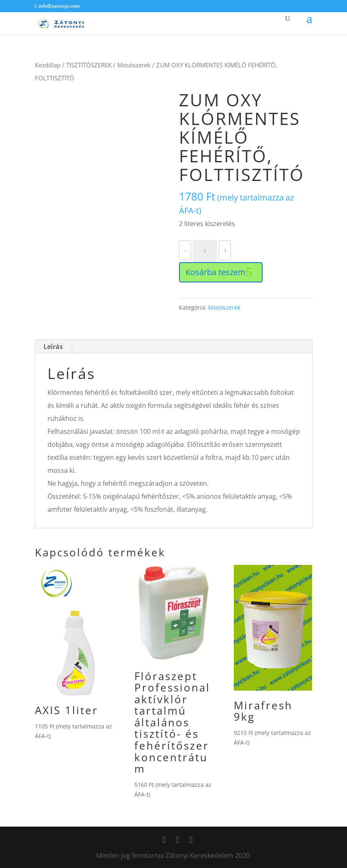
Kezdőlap (48, 65)
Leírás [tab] (53, 347)
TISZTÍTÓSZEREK (89, 65)
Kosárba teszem (216, 272)
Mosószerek (134, 65)
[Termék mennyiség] (205, 251)
